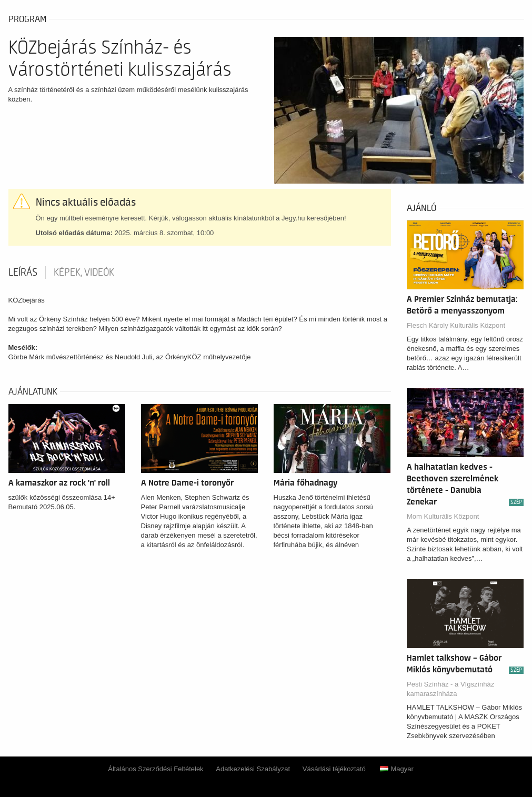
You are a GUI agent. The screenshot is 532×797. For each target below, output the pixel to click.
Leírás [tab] (23, 273)
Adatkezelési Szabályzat (253, 769)
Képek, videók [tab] (84, 273)
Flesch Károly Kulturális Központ (456, 325)
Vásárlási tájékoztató (334, 769)
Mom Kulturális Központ (443, 516)
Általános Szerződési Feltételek (155, 769)
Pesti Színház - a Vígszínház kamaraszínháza (450, 689)
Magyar (397, 769)
